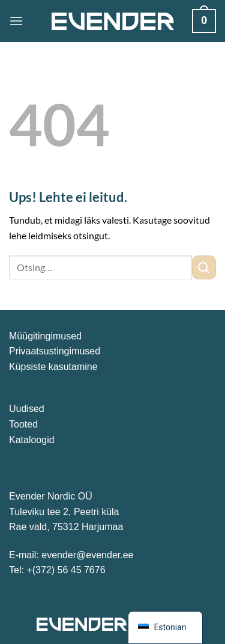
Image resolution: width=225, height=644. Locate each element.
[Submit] (204, 267)
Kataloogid (32, 440)
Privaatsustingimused (55, 351)
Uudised (27, 409)
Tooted (23, 424)
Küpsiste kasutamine (53, 367)
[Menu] (16, 21)
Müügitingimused (45, 336)
